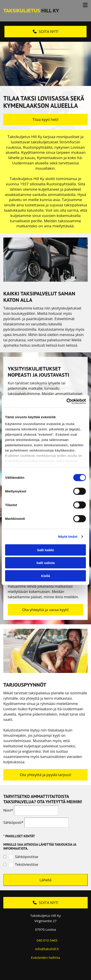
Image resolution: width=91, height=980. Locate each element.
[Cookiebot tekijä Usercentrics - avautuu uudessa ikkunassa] (66, 401)
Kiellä (45, 576)
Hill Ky (31, 10)
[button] (45, 32)
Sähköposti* (13, 822)
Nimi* (8, 810)
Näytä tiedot (68, 537)
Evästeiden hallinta (45, 957)
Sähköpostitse (27, 857)
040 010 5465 (47, 940)
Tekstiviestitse (26, 865)
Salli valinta (46, 563)
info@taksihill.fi (47, 949)
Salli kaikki (46, 550)
